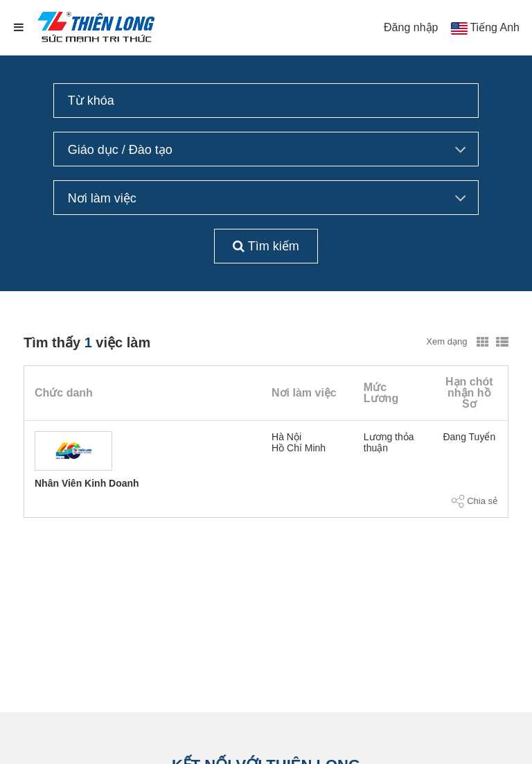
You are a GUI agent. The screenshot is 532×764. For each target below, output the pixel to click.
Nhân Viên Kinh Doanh (87, 483)
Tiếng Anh (495, 27)
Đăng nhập (411, 27)
